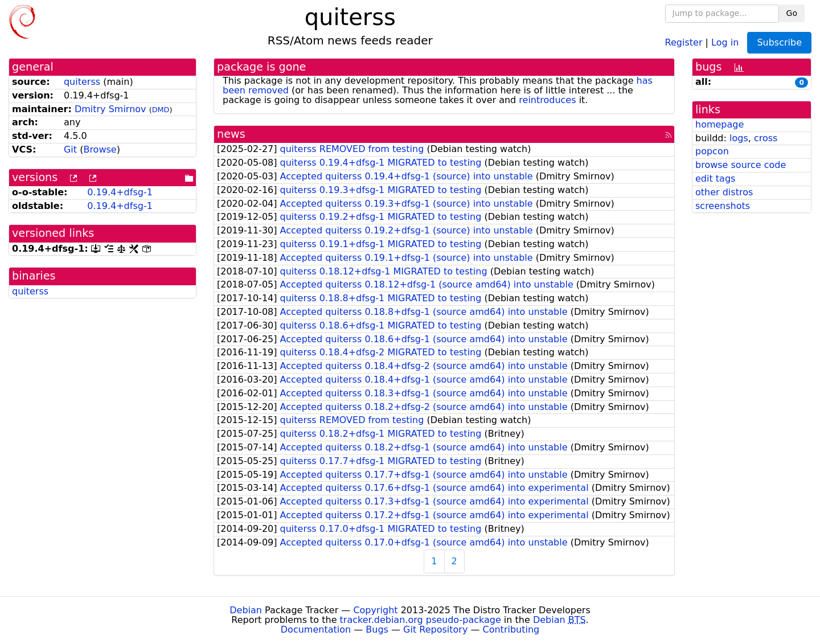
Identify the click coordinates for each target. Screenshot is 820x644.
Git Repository (435, 629)
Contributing (511, 629)
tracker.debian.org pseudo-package (421, 620)
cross (766, 138)
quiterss (82, 82)
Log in (725, 42)
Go (792, 13)
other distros (724, 192)
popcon (712, 151)
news (231, 134)
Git (70, 149)
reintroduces (547, 100)
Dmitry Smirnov (110, 109)
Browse (100, 149)
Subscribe (779, 42)
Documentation (316, 629)
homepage (719, 124)
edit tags (715, 179)
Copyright (375, 610)
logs (739, 138)
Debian (246, 610)
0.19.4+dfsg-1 (120, 192)
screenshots (723, 206)
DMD (161, 110)
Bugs (377, 629)
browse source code (741, 165)
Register (684, 42)
